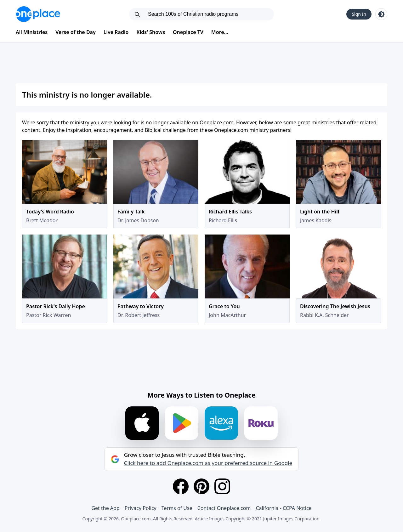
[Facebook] (181, 486)
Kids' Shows (151, 32)
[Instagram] (222, 486)
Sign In (359, 14)
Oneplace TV (188, 32)
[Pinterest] (201, 486)
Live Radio (116, 32)
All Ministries (32, 32)
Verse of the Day (76, 32)
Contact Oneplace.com (224, 508)
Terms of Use (177, 508)
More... (220, 32)
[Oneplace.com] (38, 14)
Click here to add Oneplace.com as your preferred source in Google (208, 463)
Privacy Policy (141, 508)
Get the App (105, 508)
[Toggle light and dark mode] (381, 14)
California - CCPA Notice (284, 508)
